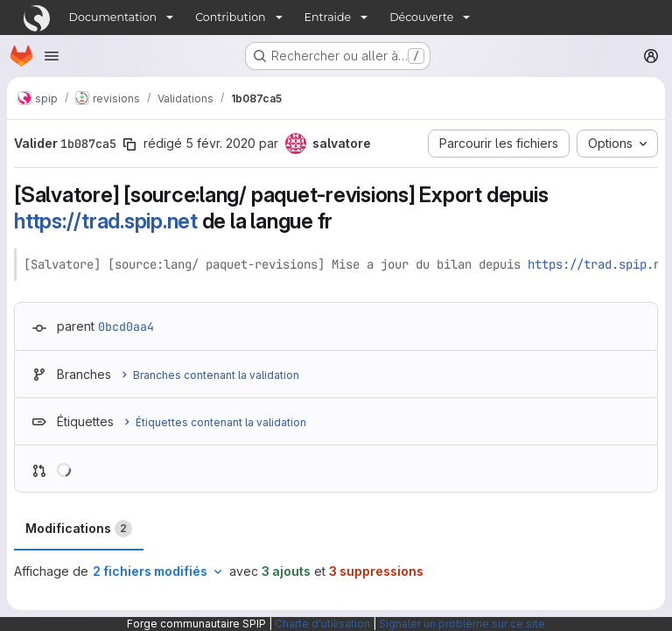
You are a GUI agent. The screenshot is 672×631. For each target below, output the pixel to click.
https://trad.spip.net (106, 221)
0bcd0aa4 (126, 326)
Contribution (230, 17)
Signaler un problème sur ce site (462, 624)
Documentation (113, 17)
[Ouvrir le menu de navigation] (52, 56)
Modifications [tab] (79, 529)
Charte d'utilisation (322, 624)
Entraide (328, 17)
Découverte (421, 17)
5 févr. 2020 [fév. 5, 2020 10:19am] (220, 143)
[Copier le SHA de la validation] (129, 144)
